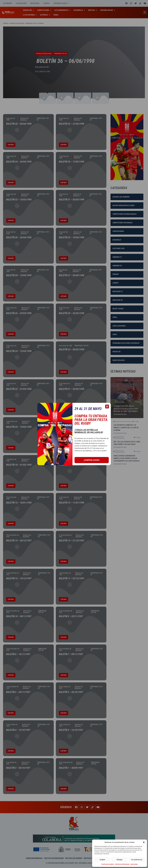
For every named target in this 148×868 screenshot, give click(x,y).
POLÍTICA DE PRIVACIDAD (122, 864)
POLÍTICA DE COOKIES (108, 864)
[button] (144, 842)
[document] (74, 434)
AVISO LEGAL (134, 864)
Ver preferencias (137, 860)
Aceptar (102, 860)
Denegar (120, 860)
